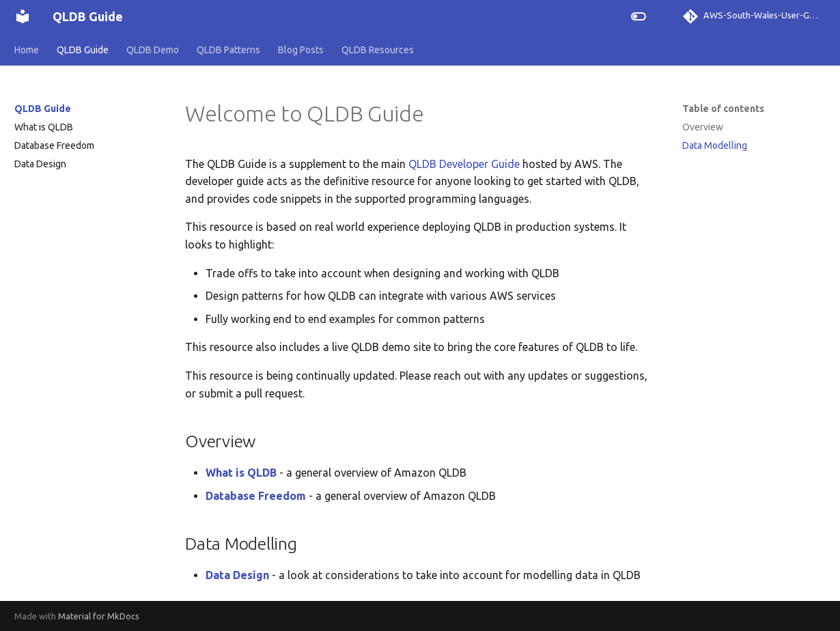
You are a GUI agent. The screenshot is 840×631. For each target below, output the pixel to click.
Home (27, 50)
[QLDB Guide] (23, 16)
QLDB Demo (153, 50)
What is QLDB (44, 127)
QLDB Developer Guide (464, 164)
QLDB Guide (83, 50)
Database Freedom (54, 145)
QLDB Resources (378, 50)
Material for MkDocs (99, 616)
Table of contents (723, 109)
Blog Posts (301, 50)
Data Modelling (715, 145)
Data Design (40, 164)
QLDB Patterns (228, 50)
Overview (703, 127)
